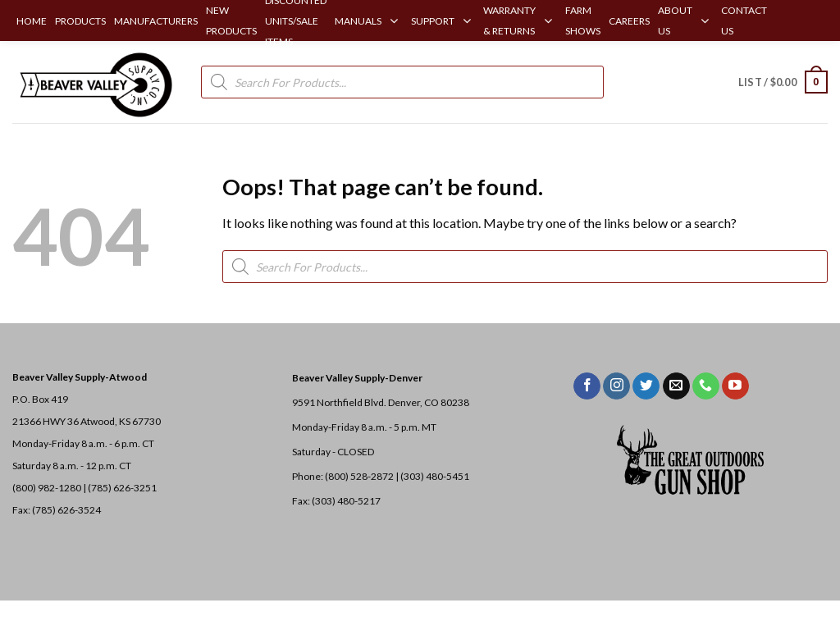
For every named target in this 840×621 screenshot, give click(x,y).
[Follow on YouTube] (735, 386)
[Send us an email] (676, 386)
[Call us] (706, 386)
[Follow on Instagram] (616, 386)
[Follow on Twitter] (646, 386)
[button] (783, 82)
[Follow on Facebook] (587, 386)
